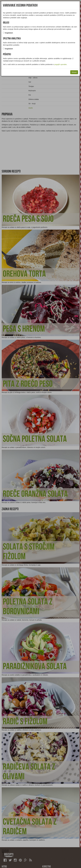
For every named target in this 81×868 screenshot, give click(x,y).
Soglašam (9, 33)
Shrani (74, 72)
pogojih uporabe (61, 64)
